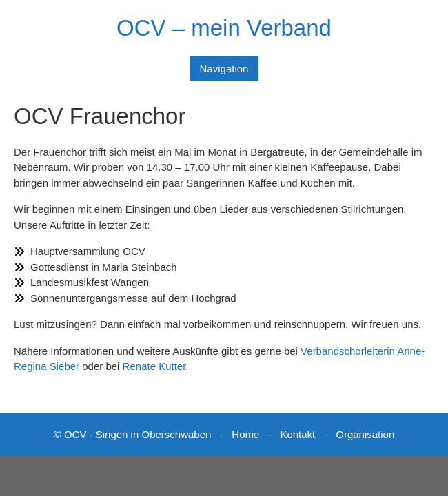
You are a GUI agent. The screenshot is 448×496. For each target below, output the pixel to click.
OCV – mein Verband (224, 28)
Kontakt (297, 434)
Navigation (224, 69)
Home (245, 434)
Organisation (365, 434)
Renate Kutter (154, 366)
